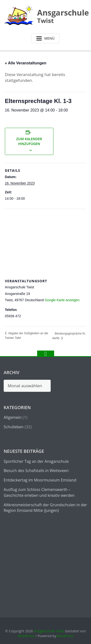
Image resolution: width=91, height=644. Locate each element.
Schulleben (14, 427)
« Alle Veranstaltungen (26, 63)
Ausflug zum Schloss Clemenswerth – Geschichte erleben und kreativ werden (39, 492)
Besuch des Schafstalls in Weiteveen (36, 471)
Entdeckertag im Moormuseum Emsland (40, 480)
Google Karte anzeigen (62, 300)
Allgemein (13, 417)
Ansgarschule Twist (49, 631)
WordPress (65, 636)
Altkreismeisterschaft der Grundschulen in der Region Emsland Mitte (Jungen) (45, 508)
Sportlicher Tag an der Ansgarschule (36, 461)
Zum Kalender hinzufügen (29, 141)
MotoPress (26, 636)
